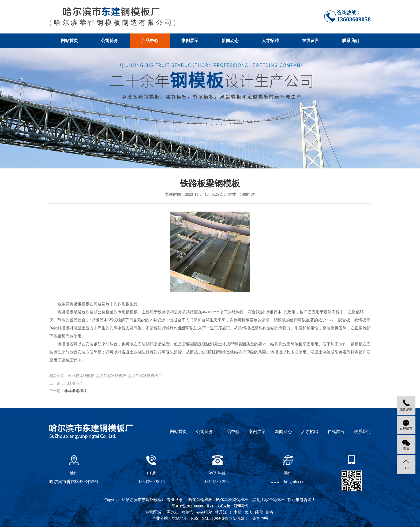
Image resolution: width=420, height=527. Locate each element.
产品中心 (150, 41)
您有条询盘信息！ (231, 518)
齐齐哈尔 (204, 512)
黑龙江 (173, 512)
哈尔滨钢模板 (200, 500)
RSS (195, 518)
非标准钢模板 (76, 391)
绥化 (259, 512)
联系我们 (351, 41)
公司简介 (110, 41)
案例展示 (190, 41)
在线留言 (310, 41)
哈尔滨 (187, 512)
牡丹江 (221, 512)
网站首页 (69, 41)
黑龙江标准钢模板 (268, 500)
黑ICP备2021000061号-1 (193, 506)
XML (206, 518)
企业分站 (160, 518)
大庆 (248, 512)
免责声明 (260, 518)
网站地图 (179, 518)
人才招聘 (270, 41)
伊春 (270, 512)
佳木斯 (236, 512)
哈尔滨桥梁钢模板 (232, 500)
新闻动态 (230, 41)
